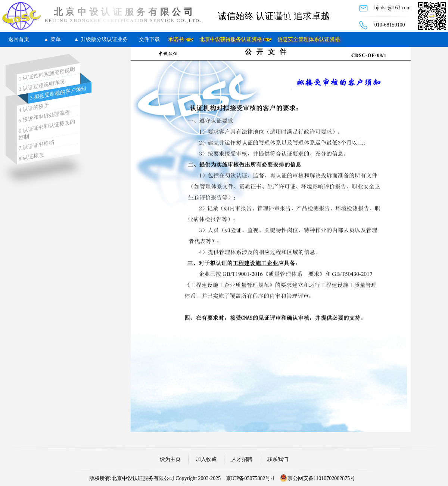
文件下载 (149, 39)
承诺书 (176, 39)
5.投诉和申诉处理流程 (44, 116)
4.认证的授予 (34, 108)
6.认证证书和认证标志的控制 (47, 130)
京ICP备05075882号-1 (250, 478)
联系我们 (278, 459)
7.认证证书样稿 (36, 146)
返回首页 (19, 39)
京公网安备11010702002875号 (321, 478)
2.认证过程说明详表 (42, 86)
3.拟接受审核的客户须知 (58, 93)
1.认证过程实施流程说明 (47, 74)
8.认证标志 (31, 157)
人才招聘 (242, 459)
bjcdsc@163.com (393, 8)
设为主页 (170, 459)
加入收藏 (206, 459)
